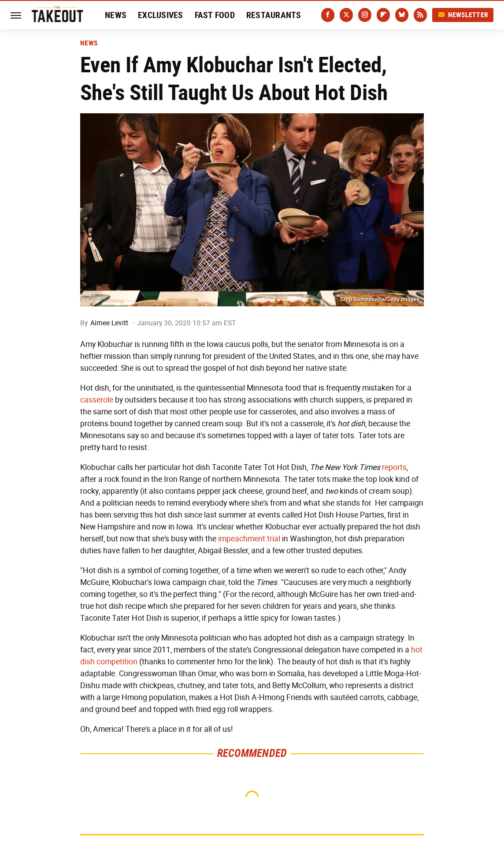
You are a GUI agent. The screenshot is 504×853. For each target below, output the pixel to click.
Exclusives (161, 15)
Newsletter (463, 15)
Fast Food (215, 15)
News (116, 15)
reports (394, 467)
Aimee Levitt (109, 323)
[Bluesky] (402, 15)
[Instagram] (365, 15)
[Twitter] (346, 15)
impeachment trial (249, 539)
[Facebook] (328, 15)
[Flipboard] (383, 15)
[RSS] (420, 15)
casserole (97, 400)
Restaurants (274, 15)
